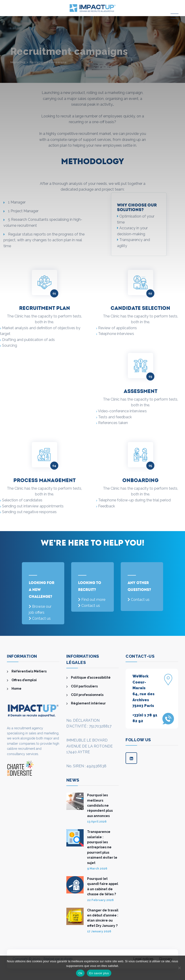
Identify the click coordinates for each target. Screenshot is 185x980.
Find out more (93, 600)
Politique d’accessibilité (91, 678)
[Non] (179, 968)
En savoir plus (99, 973)
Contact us (41, 618)
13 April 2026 (97, 822)
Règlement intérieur (88, 703)
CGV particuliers (84, 686)
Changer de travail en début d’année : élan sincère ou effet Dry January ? (103, 918)
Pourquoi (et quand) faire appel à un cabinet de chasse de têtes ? (103, 886)
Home (16, 689)
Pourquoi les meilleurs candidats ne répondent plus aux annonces (100, 806)
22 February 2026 (100, 900)
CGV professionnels (87, 695)
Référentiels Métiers (29, 671)
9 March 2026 (97, 868)
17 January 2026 (99, 931)
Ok (80, 973)
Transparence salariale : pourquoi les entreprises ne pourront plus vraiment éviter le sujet (102, 847)
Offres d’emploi (24, 680)
